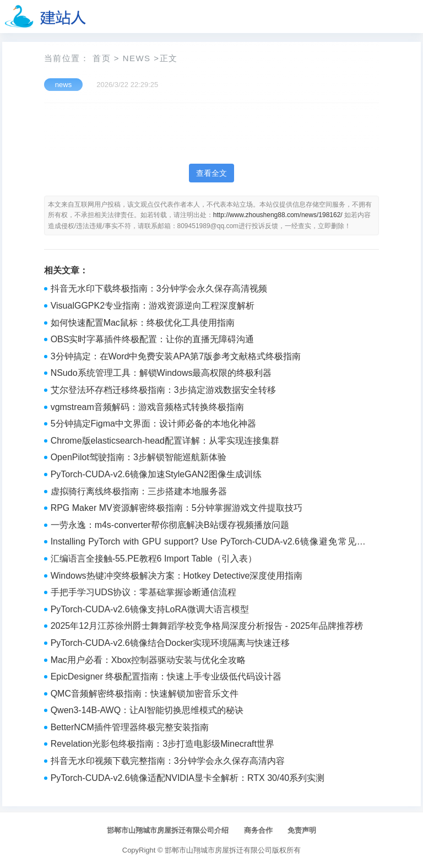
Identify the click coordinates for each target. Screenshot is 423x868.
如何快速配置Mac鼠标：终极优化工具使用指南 (143, 323)
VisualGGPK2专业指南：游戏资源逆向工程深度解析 (153, 306)
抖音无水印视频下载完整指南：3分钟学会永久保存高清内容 (168, 761)
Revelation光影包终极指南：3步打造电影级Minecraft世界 (162, 744)
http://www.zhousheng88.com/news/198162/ (278, 215)
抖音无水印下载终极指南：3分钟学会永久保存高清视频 (159, 289)
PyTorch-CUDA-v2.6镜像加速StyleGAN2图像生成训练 (156, 474)
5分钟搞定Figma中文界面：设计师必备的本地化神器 (153, 424)
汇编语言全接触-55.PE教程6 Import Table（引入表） (154, 559)
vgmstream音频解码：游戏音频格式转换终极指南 (147, 407)
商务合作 (258, 830)
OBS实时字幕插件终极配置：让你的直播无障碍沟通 (153, 339)
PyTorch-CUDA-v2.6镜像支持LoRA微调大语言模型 (150, 609)
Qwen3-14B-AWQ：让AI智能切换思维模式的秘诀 (147, 710)
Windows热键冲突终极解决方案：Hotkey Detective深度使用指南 (177, 576)
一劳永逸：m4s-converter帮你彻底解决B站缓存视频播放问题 (170, 525)
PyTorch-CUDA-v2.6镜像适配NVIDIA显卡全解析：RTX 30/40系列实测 (188, 778)
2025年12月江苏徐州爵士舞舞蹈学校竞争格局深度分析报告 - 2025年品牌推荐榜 (207, 626)
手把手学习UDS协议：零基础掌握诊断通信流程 (144, 592)
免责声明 (302, 830)
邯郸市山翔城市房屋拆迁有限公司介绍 (168, 830)
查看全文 (211, 173)
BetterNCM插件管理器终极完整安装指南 (130, 727)
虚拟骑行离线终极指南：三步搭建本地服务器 (139, 491)
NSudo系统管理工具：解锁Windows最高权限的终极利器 (161, 373)
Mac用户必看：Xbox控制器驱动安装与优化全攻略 (148, 660)
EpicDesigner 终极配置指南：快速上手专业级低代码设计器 (166, 676)
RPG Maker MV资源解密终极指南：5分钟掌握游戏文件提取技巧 (177, 508)
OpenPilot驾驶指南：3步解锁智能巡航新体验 (139, 457)
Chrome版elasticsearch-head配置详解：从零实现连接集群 (165, 441)
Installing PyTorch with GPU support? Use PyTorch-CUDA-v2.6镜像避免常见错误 (208, 543)
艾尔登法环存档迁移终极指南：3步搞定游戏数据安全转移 (163, 390)
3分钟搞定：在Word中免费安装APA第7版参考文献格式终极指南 (176, 356)
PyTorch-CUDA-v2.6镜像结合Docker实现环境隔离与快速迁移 (170, 643)
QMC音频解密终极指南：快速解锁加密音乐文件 (145, 694)
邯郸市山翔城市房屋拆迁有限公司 (218, 850)
